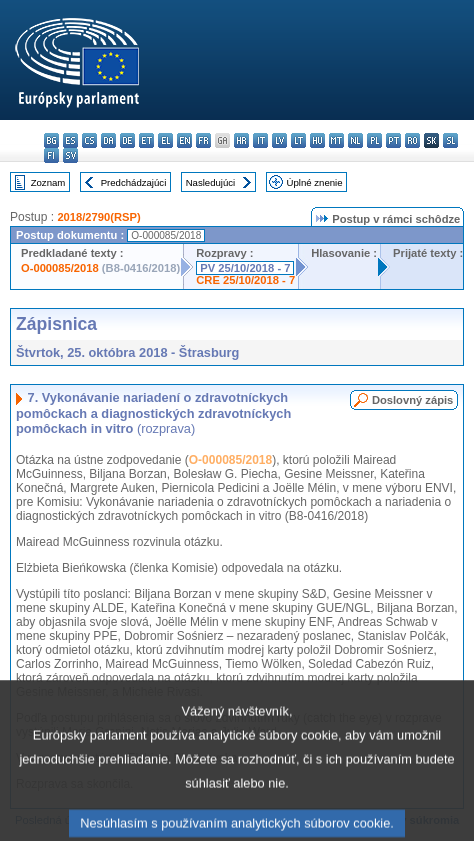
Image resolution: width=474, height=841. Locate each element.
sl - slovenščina (450, 140)
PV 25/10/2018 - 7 (245, 268)
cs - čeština (89, 140)
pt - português (393, 140)
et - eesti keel (146, 140)
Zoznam (48, 182)
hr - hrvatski (241, 140)
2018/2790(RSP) (98, 217)
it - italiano (260, 140)
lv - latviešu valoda (279, 140)
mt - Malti (336, 140)
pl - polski (374, 140)
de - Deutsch (127, 140)
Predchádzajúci (134, 182)
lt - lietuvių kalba (298, 140)
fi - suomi (51, 155)
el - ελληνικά (165, 140)
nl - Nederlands (355, 140)
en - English (184, 140)
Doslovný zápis (412, 400)
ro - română (412, 140)
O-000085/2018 (60, 268)
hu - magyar (317, 140)
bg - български (51, 140)
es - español (70, 140)
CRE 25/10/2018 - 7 (245, 280)
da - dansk (108, 140)
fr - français (203, 140)
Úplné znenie (315, 182)
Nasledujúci (211, 182)
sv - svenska (70, 155)
